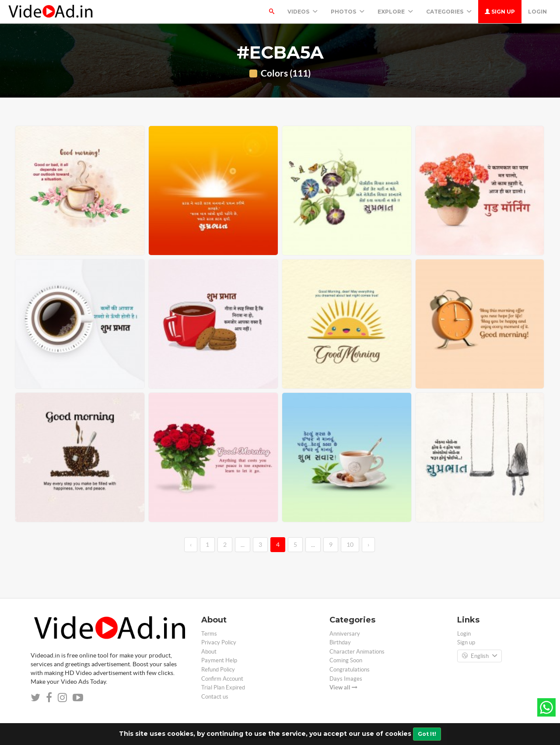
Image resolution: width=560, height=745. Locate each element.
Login (537, 12)
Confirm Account (222, 679)
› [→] (368, 545)
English (479, 656)
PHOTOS (348, 12)
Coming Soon (346, 660)
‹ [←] (191, 545)
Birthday (340, 642)
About (209, 652)
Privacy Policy (219, 642)
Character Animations (357, 652)
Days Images (346, 679)
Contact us (215, 697)
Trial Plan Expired (223, 687)
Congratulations (350, 670)
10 (350, 545)
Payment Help (219, 660)
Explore (395, 12)
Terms (209, 634)
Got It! (427, 734)
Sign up (500, 12)
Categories (449, 12)
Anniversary (345, 634)
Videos (303, 12)
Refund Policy (218, 670)
